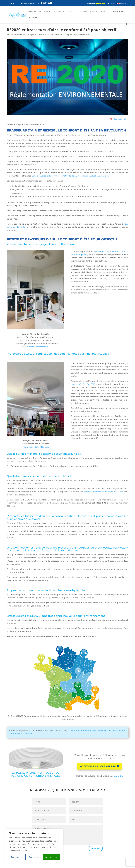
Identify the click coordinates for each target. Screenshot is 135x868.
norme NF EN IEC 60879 (84, 384)
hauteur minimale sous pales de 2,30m (103, 492)
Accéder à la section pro (98, 766)
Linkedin (118, 776)
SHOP (111, 4)
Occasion (72, 12)
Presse (84, 12)
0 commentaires (83, 35)
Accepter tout (51, 857)
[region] (34, 846)
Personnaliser (17, 857)
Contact (106, 12)
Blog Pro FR (70, 35)
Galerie (58, 12)
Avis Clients (96, 4)
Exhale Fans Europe (17, 35)
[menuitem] (122, 4)
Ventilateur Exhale (39, 12)
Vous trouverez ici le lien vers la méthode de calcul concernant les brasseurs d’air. (71, 176)
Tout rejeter (34, 857)
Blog (93, 12)
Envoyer (96, 848)
